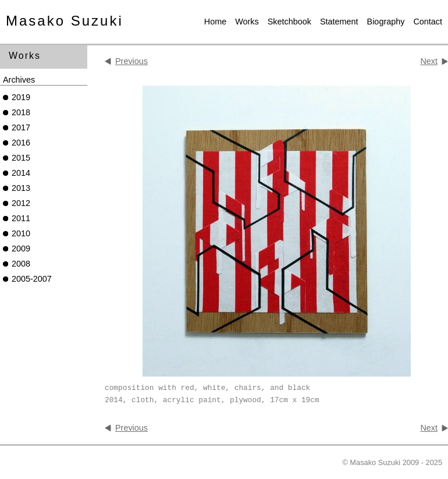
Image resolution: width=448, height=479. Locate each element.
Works (247, 22)
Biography (386, 22)
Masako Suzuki (65, 21)
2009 (21, 249)
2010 (21, 233)
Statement (339, 22)
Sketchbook (289, 22)
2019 (21, 97)
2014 (21, 173)
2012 (21, 203)
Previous (131, 61)
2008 (21, 264)
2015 (21, 158)
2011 (21, 218)
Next (429, 61)
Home (215, 22)
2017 (21, 127)
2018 (21, 112)
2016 (21, 143)
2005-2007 (32, 279)
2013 (21, 188)
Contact (428, 22)
